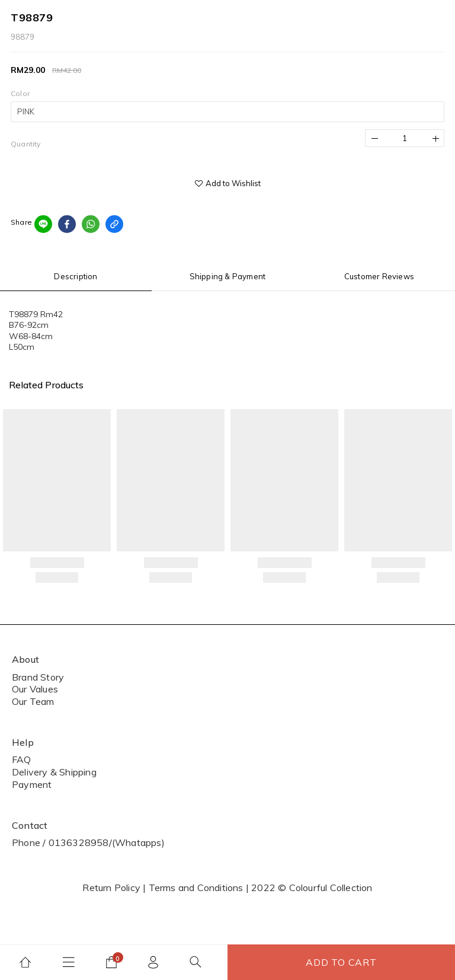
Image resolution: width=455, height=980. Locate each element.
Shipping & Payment (228, 276)
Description (76, 276)
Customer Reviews (379, 276)
